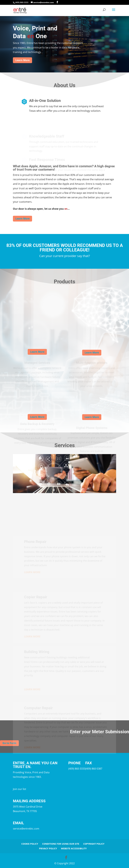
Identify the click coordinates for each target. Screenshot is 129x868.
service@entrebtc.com (26, 829)
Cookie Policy (30, 844)
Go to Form (9, 743)
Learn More (22, 60)
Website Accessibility (74, 848)
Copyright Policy (94, 844)
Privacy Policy (48, 848)
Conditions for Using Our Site (61, 844)
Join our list (20, 789)
